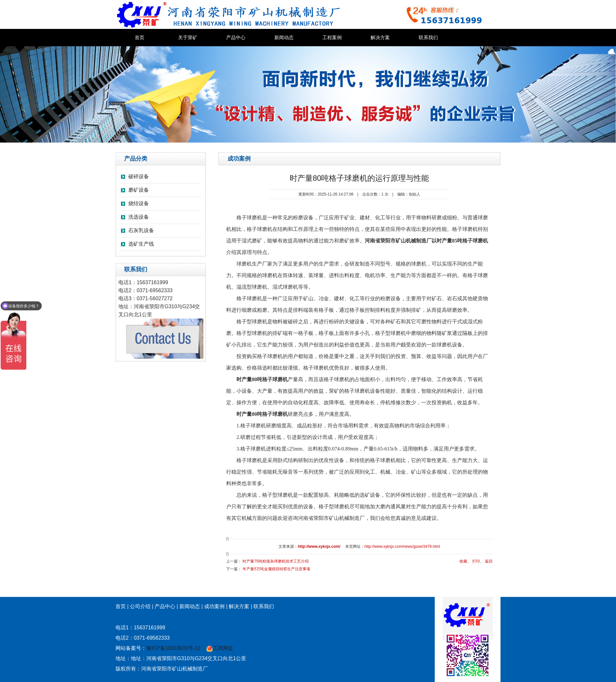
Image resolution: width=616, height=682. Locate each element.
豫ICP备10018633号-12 (173, 648)
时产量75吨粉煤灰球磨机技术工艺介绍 (275, 561)
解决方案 (380, 38)
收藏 (463, 561)
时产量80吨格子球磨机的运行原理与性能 (359, 178)
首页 (140, 38)
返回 (489, 561)
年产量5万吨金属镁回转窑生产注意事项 (276, 569)
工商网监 (220, 648)
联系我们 (428, 38)
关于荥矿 (188, 38)
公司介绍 (140, 606)
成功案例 (214, 606)
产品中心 (236, 38)
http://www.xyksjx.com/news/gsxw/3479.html (402, 546)
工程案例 (332, 38)
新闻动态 (284, 38)
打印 (476, 561)
